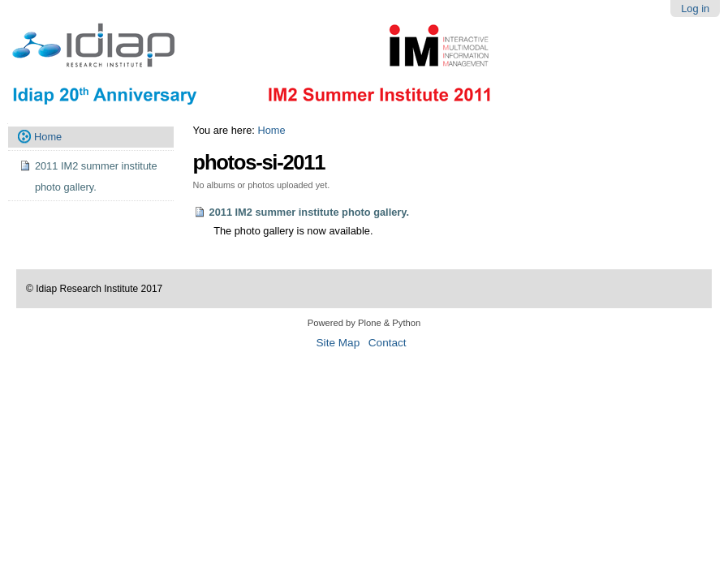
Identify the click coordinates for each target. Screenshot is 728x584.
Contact (388, 343)
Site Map (338, 343)
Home (271, 130)
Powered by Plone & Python (364, 323)
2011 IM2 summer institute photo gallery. (310, 212)
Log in (695, 9)
